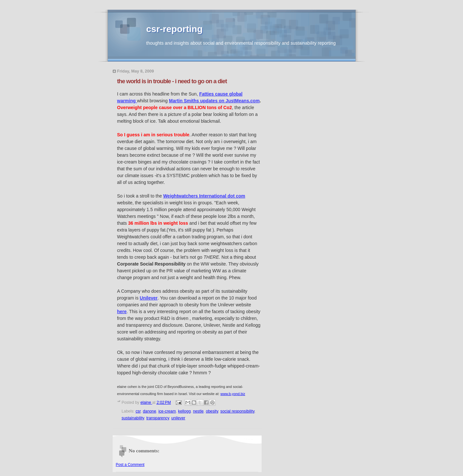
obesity (212, 411)
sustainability (133, 418)
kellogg (184, 411)
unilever (178, 418)
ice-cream (167, 411)
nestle (198, 411)
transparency (158, 418)
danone (149, 411)
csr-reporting (175, 29)
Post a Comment (130, 465)
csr (138, 411)
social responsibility (237, 411)
